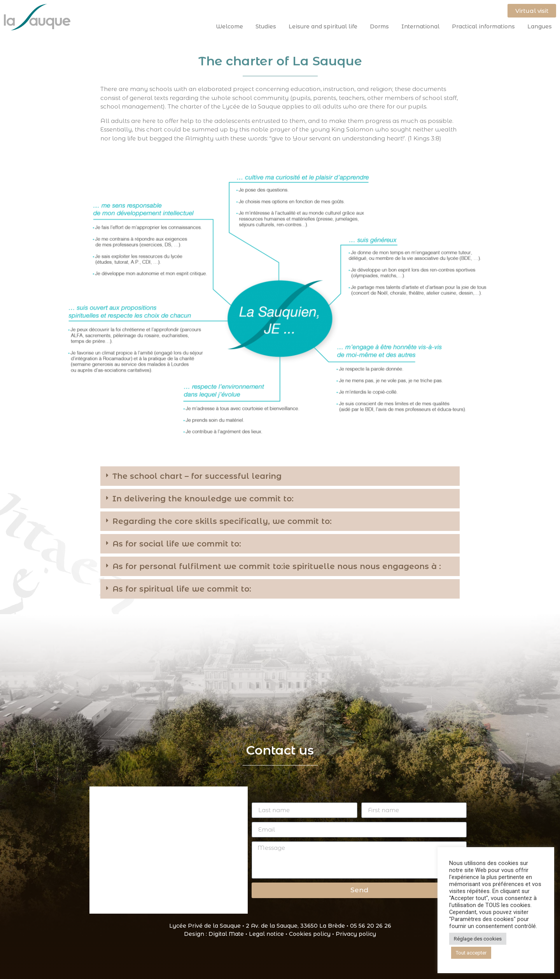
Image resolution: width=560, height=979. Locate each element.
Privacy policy (356, 934)
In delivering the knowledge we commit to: (203, 499)
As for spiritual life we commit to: (182, 589)
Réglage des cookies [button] (478, 939)
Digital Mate (226, 934)
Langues (540, 26)
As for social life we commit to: (177, 544)
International (422, 26)
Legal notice (266, 934)
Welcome (231, 26)
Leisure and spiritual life (325, 26)
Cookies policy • (312, 934)
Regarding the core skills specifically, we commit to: (222, 521)
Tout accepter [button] (471, 953)
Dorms (381, 26)
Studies (268, 26)
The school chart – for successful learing (197, 476)
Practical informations (485, 26)
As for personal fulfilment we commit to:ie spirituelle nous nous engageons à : (277, 566)
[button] (280, 476)
